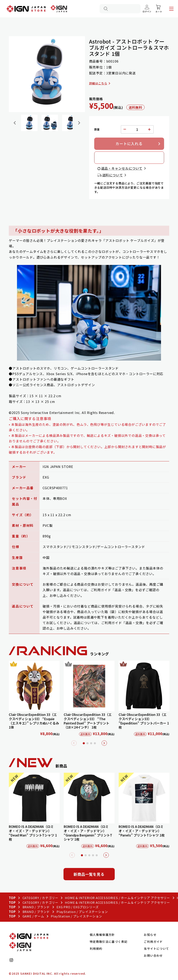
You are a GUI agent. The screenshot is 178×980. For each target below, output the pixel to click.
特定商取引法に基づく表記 (109, 942)
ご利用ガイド (153, 942)
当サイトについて (156, 949)
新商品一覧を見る (89, 874)
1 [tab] (84, 743)
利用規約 (96, 949)
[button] (29, 123)
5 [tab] (97, 855)
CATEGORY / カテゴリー (40, 898)
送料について (113, 175)
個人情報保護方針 (102, 935)
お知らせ (150, 935)
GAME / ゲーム (33, 916)
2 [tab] (87, 743)
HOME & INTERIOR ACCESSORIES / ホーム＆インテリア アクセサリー (117, 898)
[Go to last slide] (15, 123)
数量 (97, 129)
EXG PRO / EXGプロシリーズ (78, 907)
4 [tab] (95, 743)
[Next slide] (79, 123)
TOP (12, 898)
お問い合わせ (153, 955)
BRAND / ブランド (36, 907)
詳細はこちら (98, 83)
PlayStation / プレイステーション (82, 912)
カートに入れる (129, 144)
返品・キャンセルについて (122, 168)
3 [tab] (91, 743)
